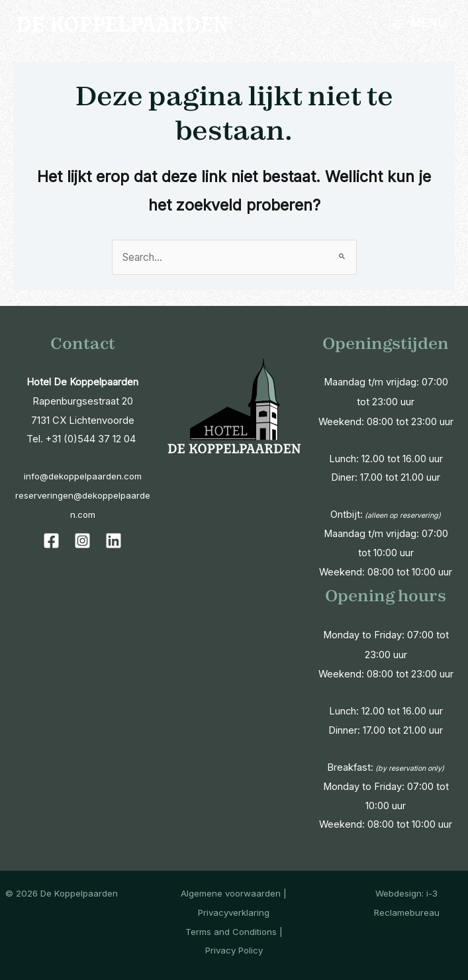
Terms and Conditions (231, 932)
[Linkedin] (114, 541)
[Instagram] (82, 541)
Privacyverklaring (234, 912)
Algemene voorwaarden (231, 893)
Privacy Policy (234, 950)
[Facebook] (51, 541)
